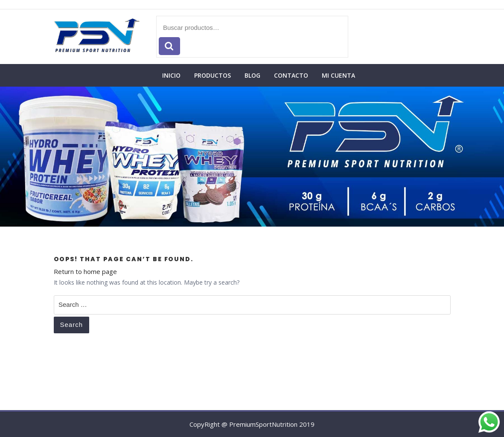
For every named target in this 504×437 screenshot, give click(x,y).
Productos (213, 75)
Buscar (169, 46)
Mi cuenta (338, 75)
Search (72, 325)
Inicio (171, 75)
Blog (252, 75)
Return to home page (85, 271)
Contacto (291, 75)
